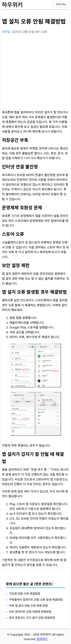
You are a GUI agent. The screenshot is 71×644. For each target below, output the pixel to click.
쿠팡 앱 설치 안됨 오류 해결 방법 (28, 605)
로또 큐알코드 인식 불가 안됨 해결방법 (32, 618)
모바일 (6, 32)
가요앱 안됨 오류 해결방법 (24, 593)
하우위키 (12, 4)
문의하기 (42, 639)
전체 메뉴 (61, 4)
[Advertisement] (35, 72)
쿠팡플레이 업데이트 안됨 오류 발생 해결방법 (36, 599)
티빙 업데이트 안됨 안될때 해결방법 (30, 612)
